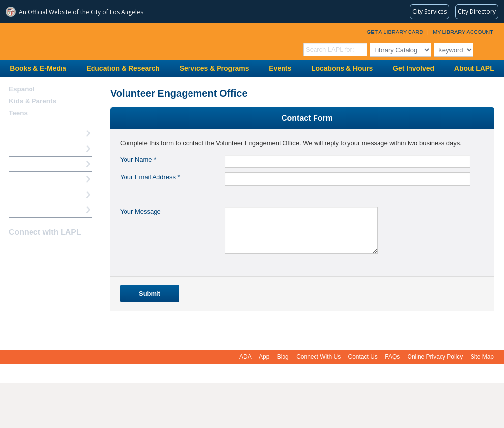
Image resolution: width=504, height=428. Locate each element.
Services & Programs (214, 68)
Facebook (15, 252)
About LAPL (474, 68)
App (264, 357)
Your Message (141, 212)
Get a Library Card (395, 32)
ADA (245, 357)
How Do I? (25, 133)
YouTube (50, 252)
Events (280, 68)
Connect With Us (318, 357)
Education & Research (123, 68)
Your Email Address (150, 177)
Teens (18, 113)
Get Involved (413, 68)
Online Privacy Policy (435, 357)
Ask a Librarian (32, 179)
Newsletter (67, 252)
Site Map (482, 357)
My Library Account (463, 32)
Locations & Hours (342, 68)
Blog (283, 357)
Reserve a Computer (40, 164)
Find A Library (30, 210)
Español (22, 89)
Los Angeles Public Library (121, 41)
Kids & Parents (32, 101)
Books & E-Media (38, 68)
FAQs (392, 357)
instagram (32, 252)
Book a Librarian (34, 194)
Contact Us (363, 357)
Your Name (138, 159)
